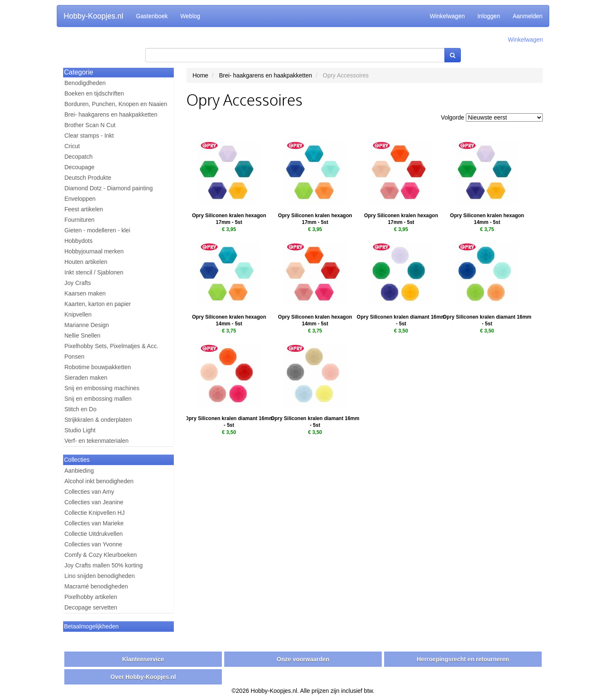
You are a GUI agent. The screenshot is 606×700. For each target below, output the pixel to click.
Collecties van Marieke (94, 523)
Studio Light (80, 430)
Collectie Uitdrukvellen (94, 534)
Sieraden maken (86, 378)
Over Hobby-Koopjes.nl (143, 677)
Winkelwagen (447, 16)
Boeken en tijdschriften (94, 93)
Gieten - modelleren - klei (97, 230)
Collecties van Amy (89, 492)
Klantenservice (143, 659)
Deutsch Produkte (88, 178)
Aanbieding (79, 471)
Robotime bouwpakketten (98, 367)
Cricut (72, 146)
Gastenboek (152, 16)
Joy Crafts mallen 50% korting (104, 565)
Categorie (78, 72)
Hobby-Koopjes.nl (93, 16)
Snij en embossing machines (102, 388)
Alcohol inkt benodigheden (99, 481)
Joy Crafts (78, 283)
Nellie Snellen (82, 335)
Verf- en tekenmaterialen (97, 441)
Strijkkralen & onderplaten (98, 420)
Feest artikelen (84, 209)
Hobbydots (78, 241)
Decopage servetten (91, 607)
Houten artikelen (86, 262)
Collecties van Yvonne (93, 544)
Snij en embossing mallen (98, 399)
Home (201, 75)
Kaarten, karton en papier (98, 304)
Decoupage (80, 167)
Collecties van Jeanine (94, 502)
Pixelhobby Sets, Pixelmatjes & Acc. (111, 346)
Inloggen (489, 16)
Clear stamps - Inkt (89, 136)
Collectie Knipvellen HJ (94, 513)
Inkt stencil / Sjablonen (94, 272)
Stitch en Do (80, 409)
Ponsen (74, 357)
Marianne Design (87, 325)
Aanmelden (528, 16)
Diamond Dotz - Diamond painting (109, 188)
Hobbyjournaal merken (94, 251)
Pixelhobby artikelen (91, 597)
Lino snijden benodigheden (100, 576)
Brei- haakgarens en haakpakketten (111, 114)
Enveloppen (80, 199)
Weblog (190, 16)
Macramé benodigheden (96, 586)
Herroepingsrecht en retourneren (463, 659)
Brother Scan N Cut (90, 125)
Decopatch (78, 157)
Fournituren (80, 220)
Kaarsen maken (85, 293)
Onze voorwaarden (303, 659)
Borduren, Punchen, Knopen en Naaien (116, 104)
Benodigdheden (85, 83)
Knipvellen (78, 314)
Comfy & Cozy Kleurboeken (101, 555)
